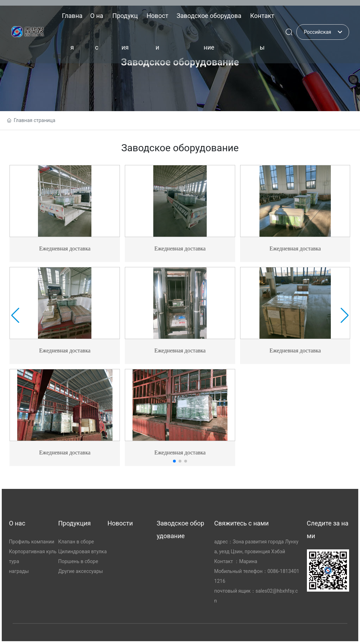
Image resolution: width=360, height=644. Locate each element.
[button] (174, 461)
